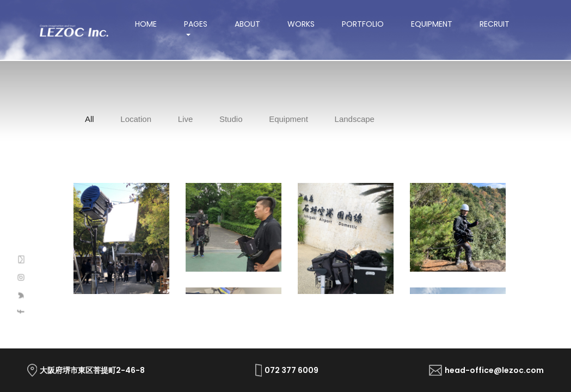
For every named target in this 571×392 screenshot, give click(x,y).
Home (153, 24)
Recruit (495, 24)
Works (301, 24)
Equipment (432, 24)
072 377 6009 (291, 370)
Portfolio (363, 24)
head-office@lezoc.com (494, 370)
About (247, 24)
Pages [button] (196, 24)
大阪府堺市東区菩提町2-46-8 (92, 370)
